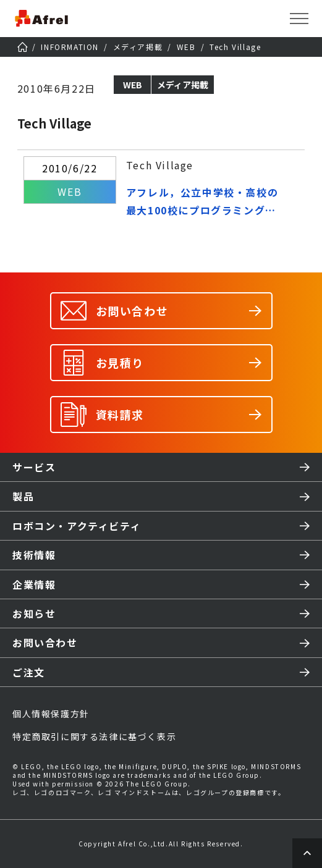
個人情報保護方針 (51, 714)
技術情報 (34, 555)
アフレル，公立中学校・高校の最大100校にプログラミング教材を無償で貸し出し (202, 202)
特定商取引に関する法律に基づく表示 (94, 736)
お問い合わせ (45, 643)
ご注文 (29, 672)
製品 (23, 496)
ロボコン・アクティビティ (77, 526)
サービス (34, 467)
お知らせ (34, 613)
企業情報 (34, 584)
